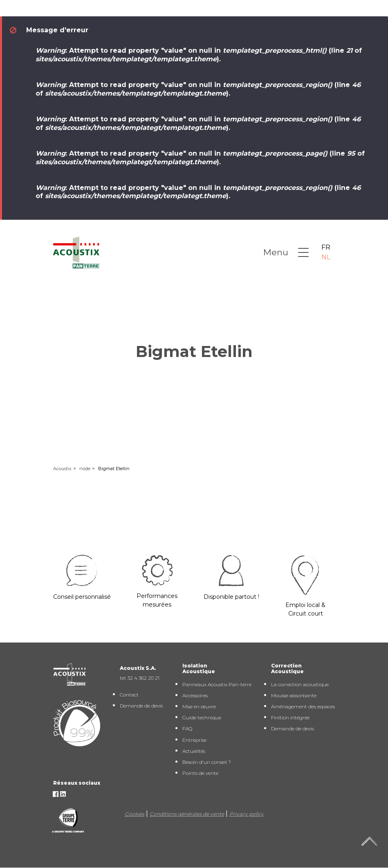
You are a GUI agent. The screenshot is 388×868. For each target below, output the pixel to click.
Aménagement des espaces (303, 706)
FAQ (187, 729)
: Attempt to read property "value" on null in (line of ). (199, 55)
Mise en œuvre (199, 706)
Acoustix (62, 469)
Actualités (194, 751)
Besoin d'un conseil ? (207, 762)
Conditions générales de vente (187, 814)
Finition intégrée (290, 717)
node (85, 469)
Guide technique (202, 717)
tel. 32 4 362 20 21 (140, 678)
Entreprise (194, 740)
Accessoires (195, 695)
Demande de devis (141, 706)
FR (326, 247)
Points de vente (200, 773)
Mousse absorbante (294, 695)
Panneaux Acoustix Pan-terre (217, 684)
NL (326, 257)
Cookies (135, 814)
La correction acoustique (300, 684)
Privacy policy (247, 814)
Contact (129, 695)
